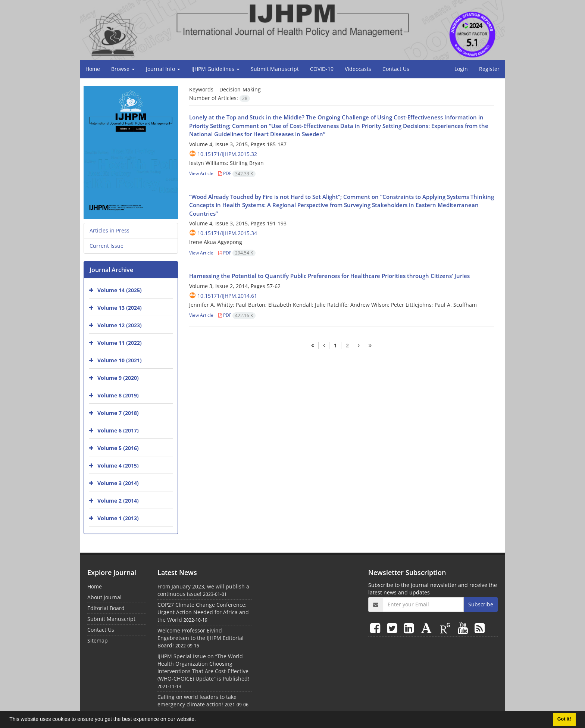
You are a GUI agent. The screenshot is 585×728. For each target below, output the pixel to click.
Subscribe (481, 604)
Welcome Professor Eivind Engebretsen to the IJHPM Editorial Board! (201, 638)
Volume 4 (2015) (118, 465)
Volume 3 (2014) (118, 483)
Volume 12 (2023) (120, 325)
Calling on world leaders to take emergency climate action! (197, 701)
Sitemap (98, 640)
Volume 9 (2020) (118, 378)
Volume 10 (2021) (120, 360)
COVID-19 (322, 69)
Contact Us (396, 69)
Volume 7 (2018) (118, 413)
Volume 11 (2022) (120, 343)
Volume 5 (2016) (118, 448)
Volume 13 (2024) (120, 308)
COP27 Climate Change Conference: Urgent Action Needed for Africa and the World (203, 612)
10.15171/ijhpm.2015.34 (227, 233)
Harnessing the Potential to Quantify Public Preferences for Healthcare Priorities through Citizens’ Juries (329, 276)
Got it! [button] (564, 719)
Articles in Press (110, 230)
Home (93, 69)
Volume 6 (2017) (118, 430)
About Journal (104, 597)
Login (461, 69)
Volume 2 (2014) (118, 501)
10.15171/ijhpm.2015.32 (227, 154)
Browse (123, 69)
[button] (198, 720)
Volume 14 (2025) (120, 290)
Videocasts (358, 69)
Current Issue (107, 246)
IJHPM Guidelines (215, 69)
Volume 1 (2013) (118, 518)
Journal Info (163, 69)
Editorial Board (106, 608)
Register (489, 69)
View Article (201, 173)
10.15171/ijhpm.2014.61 (227, 296)
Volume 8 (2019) (118, 395)
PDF (237, 173)
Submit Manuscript (275, 69)
